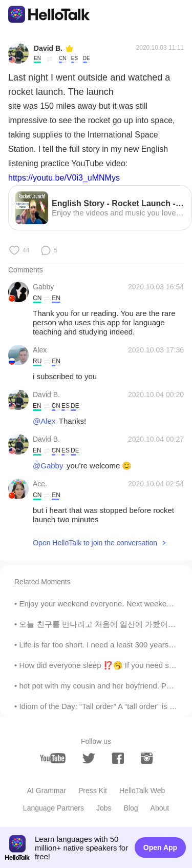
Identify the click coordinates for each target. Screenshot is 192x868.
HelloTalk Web (142, 791)
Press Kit (93, 791)
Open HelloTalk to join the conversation (95, 543)
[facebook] (118, 758)
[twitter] (89, 758)
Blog (131, 808)
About (160, 808)
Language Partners (54, 808)
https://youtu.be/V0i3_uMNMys (64, 178)
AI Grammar (47, 791)
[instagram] (147, 758)
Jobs (104, 808)
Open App (160, 847)
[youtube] (53, 758)
